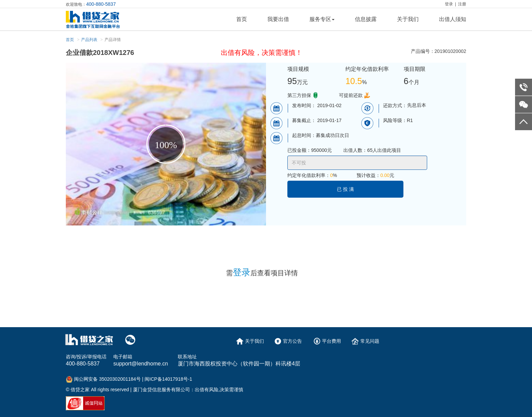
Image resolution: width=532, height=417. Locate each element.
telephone (524, 87)
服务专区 (322, 19)
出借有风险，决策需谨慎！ (262, 53)
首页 (242, 19)
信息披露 (366, 19)
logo (100, 19)
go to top (524, 122)
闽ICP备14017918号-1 (168, 379)
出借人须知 (453, 19)
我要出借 (278, 19)
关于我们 (408, 19)
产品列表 (89, 40)
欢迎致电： (91, 4)
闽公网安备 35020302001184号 (107, 379)
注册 (462, 4)
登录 (449, 4)
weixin (524, 104)
